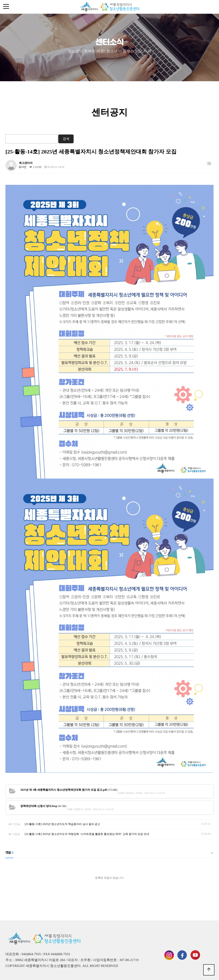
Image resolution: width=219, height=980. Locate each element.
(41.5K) (43, 806)
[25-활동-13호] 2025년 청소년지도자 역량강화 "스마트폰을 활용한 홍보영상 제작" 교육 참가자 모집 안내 (87, 834)
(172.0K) (69, 790)
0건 (23, 167)
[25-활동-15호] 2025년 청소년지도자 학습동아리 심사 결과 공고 (62, 824)
